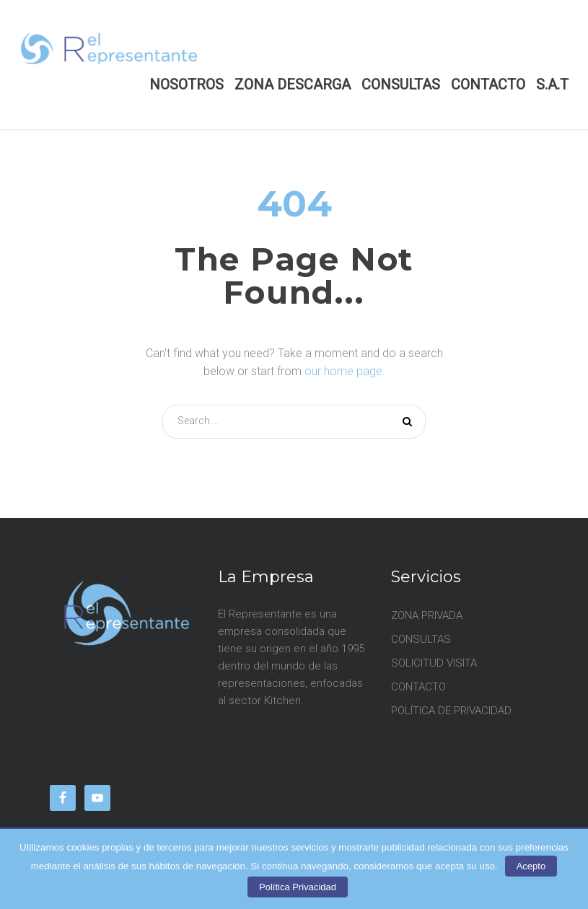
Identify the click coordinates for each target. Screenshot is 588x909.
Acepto (531, 866)
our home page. (345, 371)
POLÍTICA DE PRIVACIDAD (451, 711)
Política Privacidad (298, 887)
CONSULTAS (401, 84)
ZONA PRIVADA (427, 615)
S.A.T (552, 84)
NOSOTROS (187, 84)
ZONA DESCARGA (293, 84)
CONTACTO (488, 84)
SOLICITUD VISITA (434, 663)
